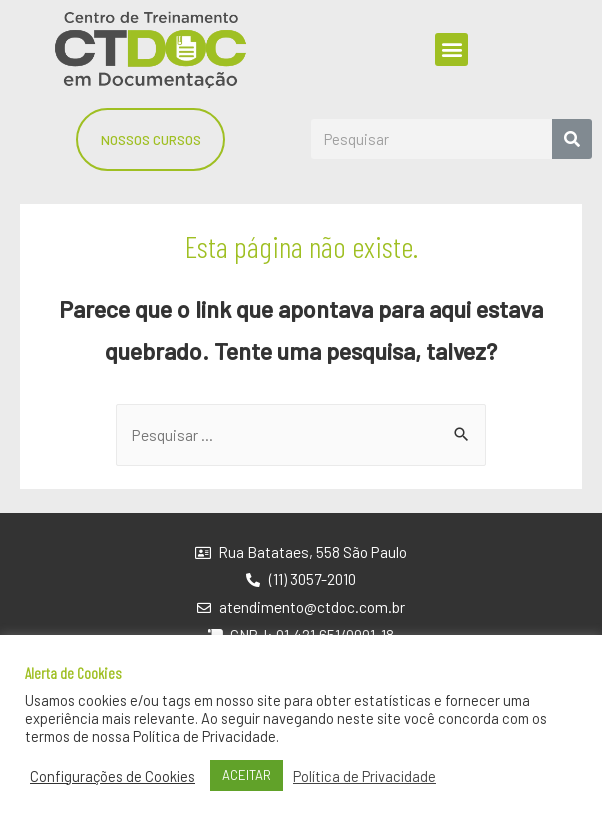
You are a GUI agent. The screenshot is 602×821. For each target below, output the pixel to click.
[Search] (572, 139)
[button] (451, 49)
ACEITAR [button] (246, 775)
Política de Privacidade (364, 776)
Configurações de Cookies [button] (112, 776)
